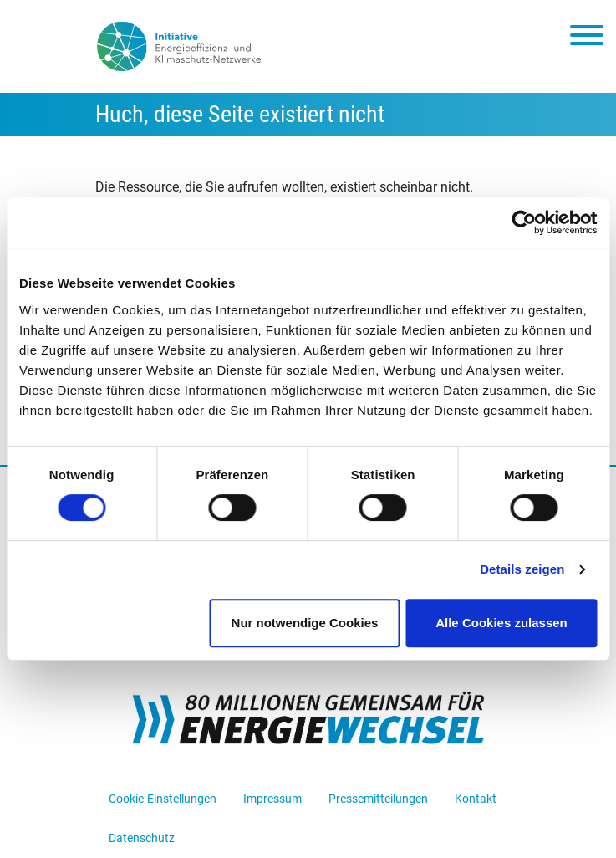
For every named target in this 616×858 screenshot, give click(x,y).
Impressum (272, 799)
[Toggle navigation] (587, 38)
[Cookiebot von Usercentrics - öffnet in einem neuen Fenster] (524, 222)
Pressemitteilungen (378, 799)
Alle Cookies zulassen (501, 623)
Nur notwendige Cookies (305, 623)
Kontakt (476, 799)
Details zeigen (522, 569)
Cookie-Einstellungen (163, 799)
